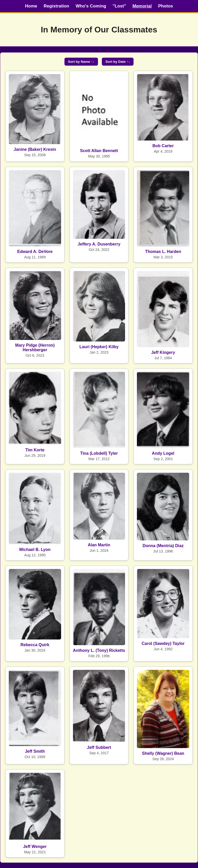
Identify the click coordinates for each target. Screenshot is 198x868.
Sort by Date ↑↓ (118, 62)
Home (31, 6)
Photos (166, 6)
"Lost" (119, 6)
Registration (56, 6)
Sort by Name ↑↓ (81, 62)
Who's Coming (91, 6)
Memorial (142, 6)
